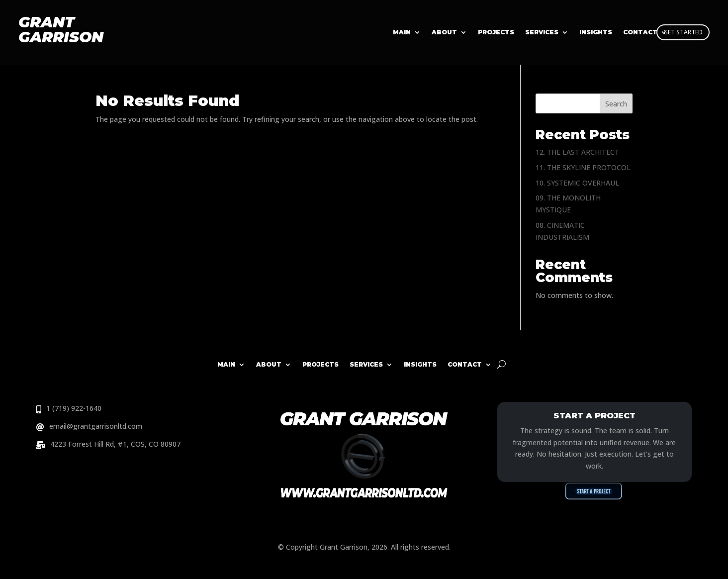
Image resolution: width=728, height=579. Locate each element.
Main (402, 32)
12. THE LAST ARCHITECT (577, 152)
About (444, 32)
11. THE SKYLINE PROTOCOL (583, 167)
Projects (496, 32)
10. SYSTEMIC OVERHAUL (577, 183)
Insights (420, 364)
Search (616, 104)
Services (542, 32)
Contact (465, 364)
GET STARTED (683, 32)
